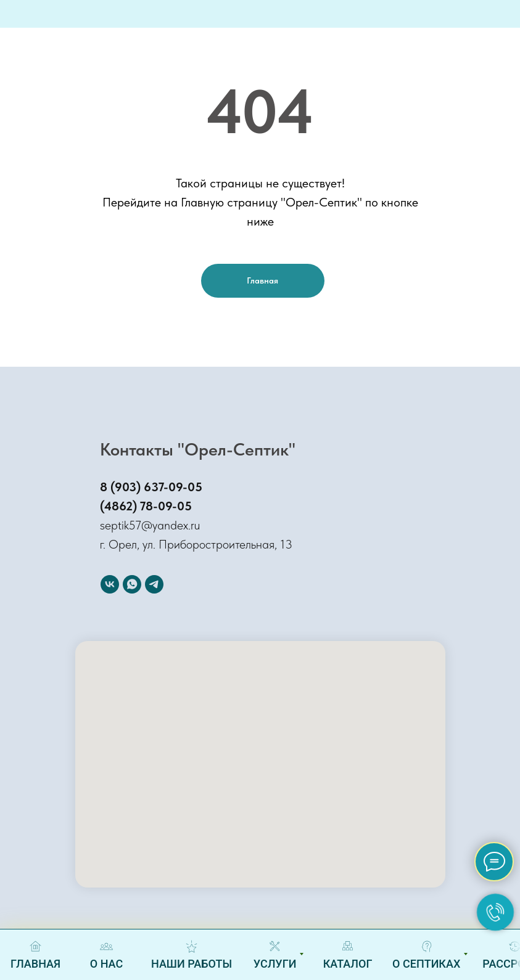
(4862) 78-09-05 (146, 506)
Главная (262, 280)
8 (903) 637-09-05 (151, 487)
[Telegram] (154, 584)
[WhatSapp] (132, 584)
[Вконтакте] (110, 584)
